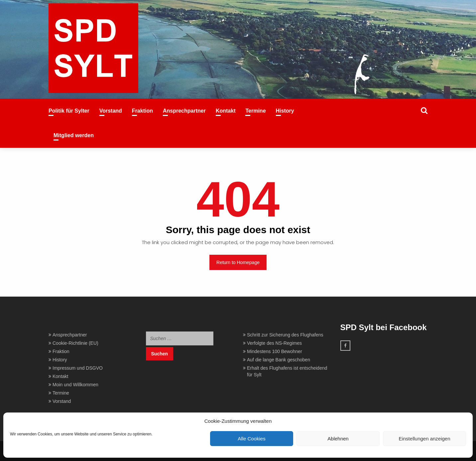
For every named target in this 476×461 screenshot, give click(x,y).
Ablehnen (338, 439)
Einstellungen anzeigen (424, 439)
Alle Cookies (251, 439)
